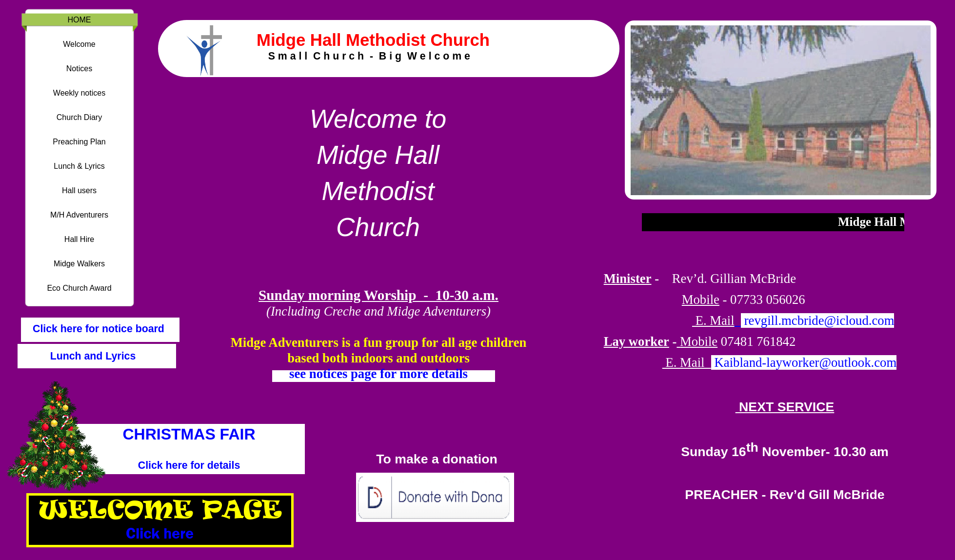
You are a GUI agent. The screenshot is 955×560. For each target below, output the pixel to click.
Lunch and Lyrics (93, 356)
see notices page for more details (378, 374)
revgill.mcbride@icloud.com (819, 320)
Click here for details (189, 465)
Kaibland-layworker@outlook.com (804, 362)
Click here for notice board (97, 329)
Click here (160, 533)
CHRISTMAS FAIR (189, 434)
